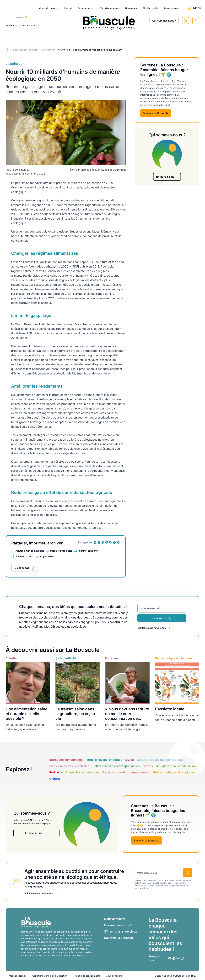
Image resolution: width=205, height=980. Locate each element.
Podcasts (56, 772)
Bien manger (48, 50)
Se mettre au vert (62, 38)
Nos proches (113, 38)
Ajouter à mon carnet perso (30, 551)
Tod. (193, 976)
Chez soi (41, 38)
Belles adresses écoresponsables (116, 766)
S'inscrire (22, 18)
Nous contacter (115, 919)
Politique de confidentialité (87, 976)
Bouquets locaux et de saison (176, 766)
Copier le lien (47, 556)
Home (7, 50)
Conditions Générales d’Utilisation (50, 976)
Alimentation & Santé (19, 38)
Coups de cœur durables (82, 772)
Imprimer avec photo (61, 551)
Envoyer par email (25, 556)
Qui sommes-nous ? (118, 925)
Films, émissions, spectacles (69, 766)
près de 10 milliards (69, 183)
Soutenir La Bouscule (156, 113)
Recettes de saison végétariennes (126, 772)
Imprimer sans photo (89, 551)
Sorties (148, 766)
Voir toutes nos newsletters (20, 25)
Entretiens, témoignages (66, 760)
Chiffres (55, 779)
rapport (85, 262)
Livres (130, 760)
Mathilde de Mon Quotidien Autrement (103, 169)
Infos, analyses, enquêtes (25, 50)
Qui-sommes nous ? (164, 21)
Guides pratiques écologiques (174, 772)
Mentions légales (18, 976)
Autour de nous (160, 38)
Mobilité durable (136, 38)
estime (81, 329)
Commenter (22, 568)
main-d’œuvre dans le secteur (31, 303)
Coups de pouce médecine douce (160, 760)
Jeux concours (114, 976)
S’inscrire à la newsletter (121, 931)
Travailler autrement (89, 38)
